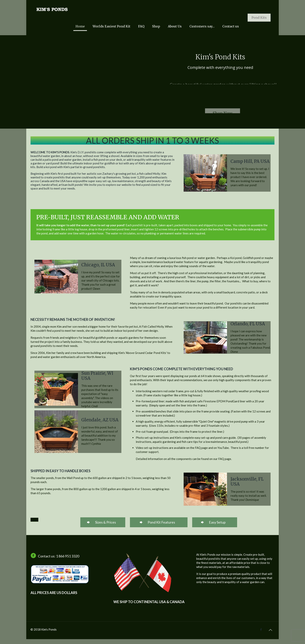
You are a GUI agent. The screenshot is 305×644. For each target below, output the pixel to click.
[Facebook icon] (261, 629)
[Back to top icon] (270, 630)
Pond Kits (259, 18)
